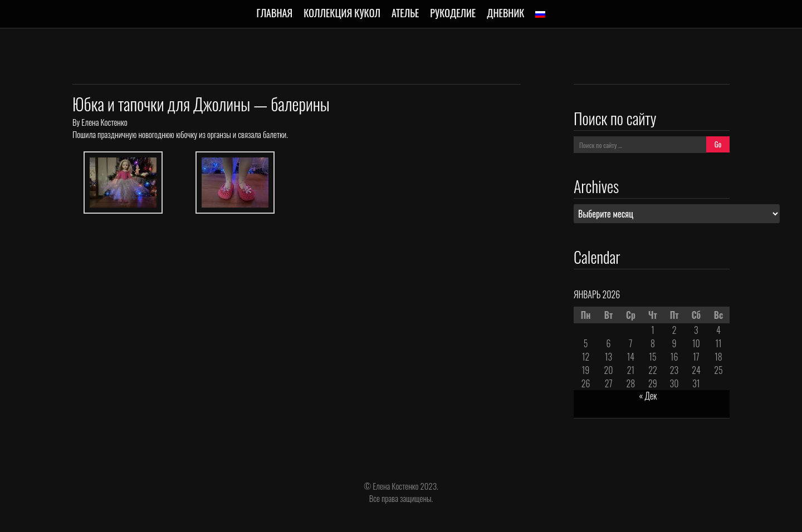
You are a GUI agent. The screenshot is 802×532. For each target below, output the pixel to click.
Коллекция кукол (342, 13)
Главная (275, 13)
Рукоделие (453, 13)
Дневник (505, 13)
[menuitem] (540, 14)
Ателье (405, 13)
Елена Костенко (104, 122)
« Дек (648, 396)
